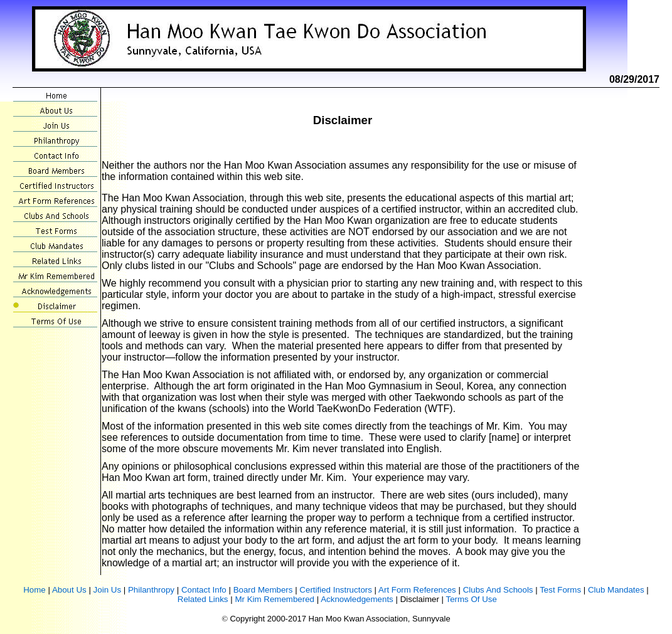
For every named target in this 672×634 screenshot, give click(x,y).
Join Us (107, 590)
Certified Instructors (336, 590)
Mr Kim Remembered (275, 599)
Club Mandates (616, 590)
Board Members (263, 590)
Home (35, 590)
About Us (69, 590)
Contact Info (204, 590)
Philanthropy (151, 590)
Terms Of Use (471, 599)
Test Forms (560, 590)
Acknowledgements (357, 599)
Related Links (203, 599)
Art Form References (417, 590)
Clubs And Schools (498, 590)
